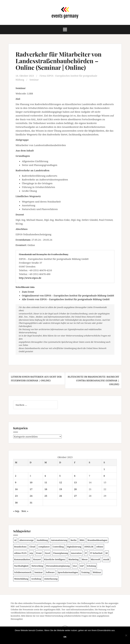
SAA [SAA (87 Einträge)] (75, 566)
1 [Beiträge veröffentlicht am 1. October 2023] (104, 469)
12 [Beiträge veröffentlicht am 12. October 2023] (61, 482)
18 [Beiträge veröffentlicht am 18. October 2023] (46, 489)
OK (65, 637)
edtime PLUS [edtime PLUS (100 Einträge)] (20, 553)
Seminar (34, 79)
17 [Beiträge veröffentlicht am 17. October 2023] (31, 489)
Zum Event (28, 292)
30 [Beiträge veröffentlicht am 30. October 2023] (16, 502)
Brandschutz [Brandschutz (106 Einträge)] (20, 546)
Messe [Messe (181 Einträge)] (85, 559)
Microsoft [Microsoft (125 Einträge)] (95, 559)
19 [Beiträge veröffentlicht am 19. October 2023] (61, 489)
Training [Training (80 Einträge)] (85, 572)
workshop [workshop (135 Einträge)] (36, 579)
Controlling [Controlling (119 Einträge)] (58, 546)
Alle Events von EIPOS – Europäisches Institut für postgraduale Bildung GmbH (66, 299)
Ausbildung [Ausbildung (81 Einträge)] (42, 540)
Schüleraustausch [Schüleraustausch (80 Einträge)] (23, 572)
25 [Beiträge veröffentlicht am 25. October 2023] (46, 496)
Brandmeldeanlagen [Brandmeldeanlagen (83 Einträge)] (97, 540)
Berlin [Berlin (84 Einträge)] (73, 540)
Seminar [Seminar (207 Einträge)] (39, 572)
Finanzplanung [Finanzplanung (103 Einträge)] (61, 553)
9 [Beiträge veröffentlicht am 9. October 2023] (16, 482)
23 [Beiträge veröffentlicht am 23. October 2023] (16, 496)
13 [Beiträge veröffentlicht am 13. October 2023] (75, 482)
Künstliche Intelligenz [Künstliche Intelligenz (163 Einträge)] (55, 559)
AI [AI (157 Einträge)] (15, 540)
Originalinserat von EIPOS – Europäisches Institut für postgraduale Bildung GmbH (68, 295)
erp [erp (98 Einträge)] (31, 553)
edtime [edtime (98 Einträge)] (100, 546)
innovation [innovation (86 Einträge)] (76, 553)
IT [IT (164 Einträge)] (86, 553)
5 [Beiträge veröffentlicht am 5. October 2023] (60, 476)
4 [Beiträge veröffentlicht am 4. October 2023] (45, 476)
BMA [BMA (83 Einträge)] (82, 540)
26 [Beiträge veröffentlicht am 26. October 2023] (61, 496)
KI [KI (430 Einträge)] (107, 553)
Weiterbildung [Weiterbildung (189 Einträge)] (21, 579)
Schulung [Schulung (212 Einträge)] (91, 566)
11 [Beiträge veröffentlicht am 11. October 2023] (46, 482)
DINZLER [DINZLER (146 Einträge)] (89, 546)
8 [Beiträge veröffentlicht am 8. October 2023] (104, 476)
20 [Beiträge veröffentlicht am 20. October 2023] (75, 489)
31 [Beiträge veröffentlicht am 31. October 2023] (31, 502)
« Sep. (16, 511)
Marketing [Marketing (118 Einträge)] (73, 559)
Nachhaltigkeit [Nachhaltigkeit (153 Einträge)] (21, 566)
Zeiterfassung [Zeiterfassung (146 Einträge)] (51, 579)
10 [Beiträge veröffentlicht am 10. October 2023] (31, 482)
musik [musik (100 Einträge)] (106, 559)
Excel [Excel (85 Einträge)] (47, 553)
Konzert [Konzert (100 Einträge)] (37, 559)
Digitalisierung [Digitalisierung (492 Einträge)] (74, 546)
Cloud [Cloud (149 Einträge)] (32, 546)
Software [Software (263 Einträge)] (50, 572)
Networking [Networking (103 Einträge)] (37, 566)
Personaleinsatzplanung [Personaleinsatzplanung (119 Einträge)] (58, 566)
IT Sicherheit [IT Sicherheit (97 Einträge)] (96, 553)
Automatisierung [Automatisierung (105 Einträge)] (59, 540)
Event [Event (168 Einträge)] (39, 553)
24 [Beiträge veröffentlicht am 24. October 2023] (31, 496)
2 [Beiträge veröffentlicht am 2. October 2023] (16, 476)
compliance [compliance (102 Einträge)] (44, 546)
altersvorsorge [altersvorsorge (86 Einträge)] (27, 540)
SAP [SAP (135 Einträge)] (82, 566)
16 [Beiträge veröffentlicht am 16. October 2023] (16, 489)
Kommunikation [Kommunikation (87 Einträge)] (22, 559)
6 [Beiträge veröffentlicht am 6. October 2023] (75, 476)
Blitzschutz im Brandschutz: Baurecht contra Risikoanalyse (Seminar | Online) (93, 380)
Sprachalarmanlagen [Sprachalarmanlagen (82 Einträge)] (68, 572)
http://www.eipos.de (30, 278)
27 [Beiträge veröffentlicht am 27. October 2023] (75, 496)
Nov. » (25, 511)
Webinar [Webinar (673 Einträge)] (97, 572)
